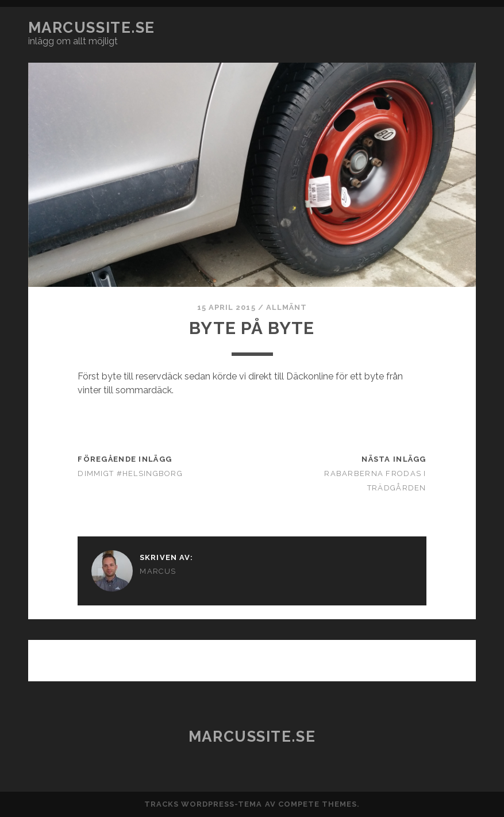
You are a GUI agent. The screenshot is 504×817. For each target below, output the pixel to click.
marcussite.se (92, 28)
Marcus (158, 571)
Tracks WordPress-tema (203, 804)
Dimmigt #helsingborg (130, 473)
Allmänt (286, 307)
